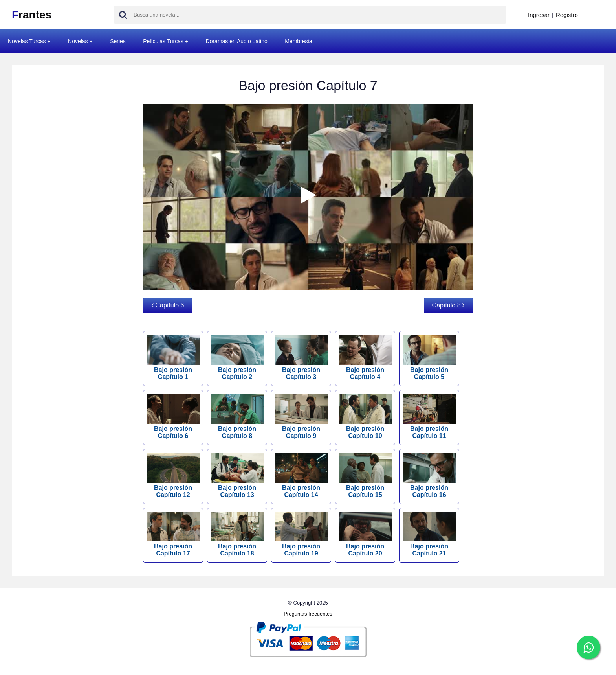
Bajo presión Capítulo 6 (173, 417)
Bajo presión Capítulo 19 (301, 534)
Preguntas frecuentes (308, 614)
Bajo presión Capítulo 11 (429, 417)
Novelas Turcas (27, 41)
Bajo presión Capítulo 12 (173, 475)
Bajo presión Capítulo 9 (301, 417)
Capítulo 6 (168, 305)
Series (118, 41)
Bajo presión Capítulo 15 (365, 475)
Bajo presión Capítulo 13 (237, 475)
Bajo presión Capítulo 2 (237, 358)
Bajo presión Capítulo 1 (173, 358)
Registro (567, 15)
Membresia (298, 41)
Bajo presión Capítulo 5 (429, 358)
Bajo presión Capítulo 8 (237, 417)
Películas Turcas (163, 41)
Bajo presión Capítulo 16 (429, 475)
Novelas (78, 41)
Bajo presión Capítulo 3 (301, 358)
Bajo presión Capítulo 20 (365, 534)
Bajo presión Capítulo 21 (429, 534)
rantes (32, 15)
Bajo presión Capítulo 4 (365, 358)
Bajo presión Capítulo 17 (173, 534)
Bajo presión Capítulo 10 (365, 417)
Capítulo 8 (448, 305)
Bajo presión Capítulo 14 (301, 475)
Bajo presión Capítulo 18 (237, 534)
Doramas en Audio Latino (237, 41)
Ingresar (539, 15)
